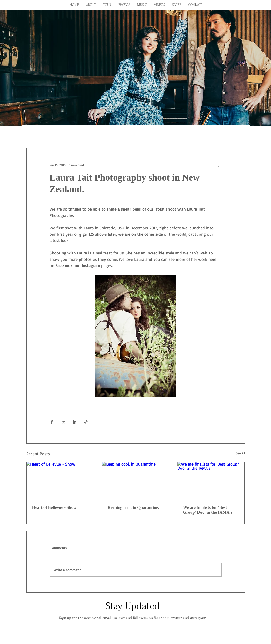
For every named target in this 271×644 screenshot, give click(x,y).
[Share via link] (86, 422)
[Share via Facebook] (52, 422)
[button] (239, 134)
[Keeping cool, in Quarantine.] (135, 481)
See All (240, 453)
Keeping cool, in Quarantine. (133, 508)
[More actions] (219, 165)
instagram (198, 618)
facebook (161, 618)
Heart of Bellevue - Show (54, 507)
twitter (176, 618)
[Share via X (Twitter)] (63, 422)
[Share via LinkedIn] (75, 422)
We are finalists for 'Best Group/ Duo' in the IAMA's (208, 510)
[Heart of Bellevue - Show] (60, 481)
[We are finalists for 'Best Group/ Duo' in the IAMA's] (211, 481)
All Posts (34, 134)
